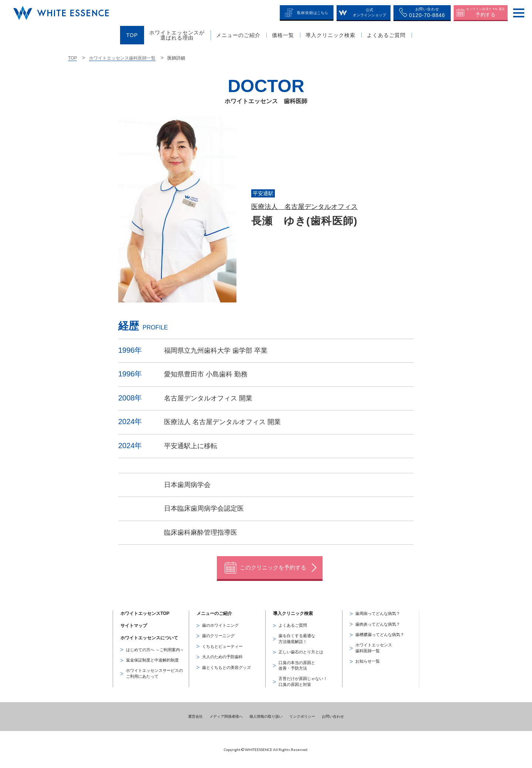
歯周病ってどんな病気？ (378, 613)
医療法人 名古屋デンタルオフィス (304, 207)
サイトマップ (134, 625)
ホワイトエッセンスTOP (145, 613)
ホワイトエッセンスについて (149, 637)
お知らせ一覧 (368, 661)
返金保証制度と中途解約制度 (152, 660)
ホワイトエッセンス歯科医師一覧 (122, 58)
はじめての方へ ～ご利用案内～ (155, 649)
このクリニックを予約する (273, 567)
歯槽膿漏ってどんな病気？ (380, 634)
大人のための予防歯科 (222, 656)
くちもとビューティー (222, 646)
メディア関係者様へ (226, 716)
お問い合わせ (333, 716)
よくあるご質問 (293, 625)
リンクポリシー (302, 716)
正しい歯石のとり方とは (301, 652)
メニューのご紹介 (214, 613)
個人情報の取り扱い (266, 716)
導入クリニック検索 (293, 613)
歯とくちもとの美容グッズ (226, 667)
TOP (72, 58)
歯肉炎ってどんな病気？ (378, 624)
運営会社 (195, 716)
